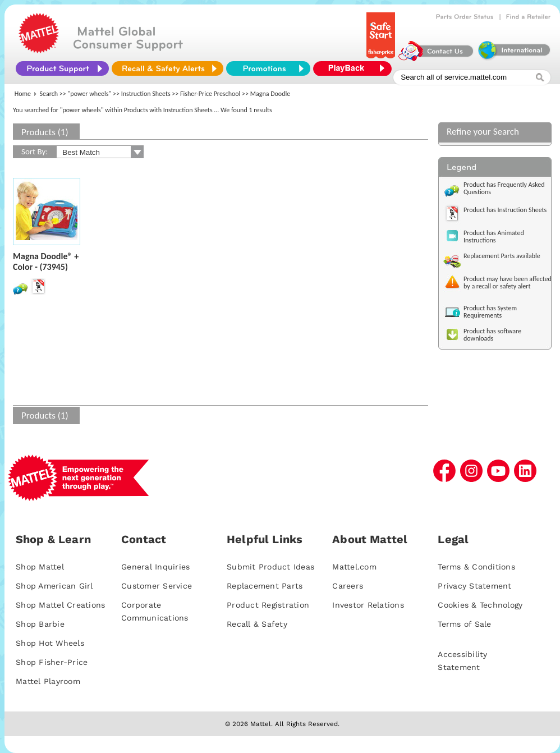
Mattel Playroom (48, 681)
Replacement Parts (265, 586)
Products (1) (45, 132)
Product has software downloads (492, 335)
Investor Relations (368, 605)
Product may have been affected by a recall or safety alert (508, 283)
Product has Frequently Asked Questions (504, 188)
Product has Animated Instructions (494, 237)
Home (23, 94)
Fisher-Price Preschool (210, 94)
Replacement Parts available (502, 256)
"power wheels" (90, 94)
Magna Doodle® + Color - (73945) (46, 261)
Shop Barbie (40, 624)
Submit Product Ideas (270, 567)
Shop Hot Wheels (50, 643)
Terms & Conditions (476, 567)
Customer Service (157, 586)
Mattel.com (354, 567)
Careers (348, 586)
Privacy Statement (474, 586)
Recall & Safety (257, 624)
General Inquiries (155, 567)
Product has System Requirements (490, 312)
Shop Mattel (40, 567)
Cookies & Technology (480, 605)
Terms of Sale (464, 624)
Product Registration (268, 605)
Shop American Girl (54, 586)
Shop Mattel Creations (60, 605)
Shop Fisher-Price (52, 662)
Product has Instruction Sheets (505, 210)
